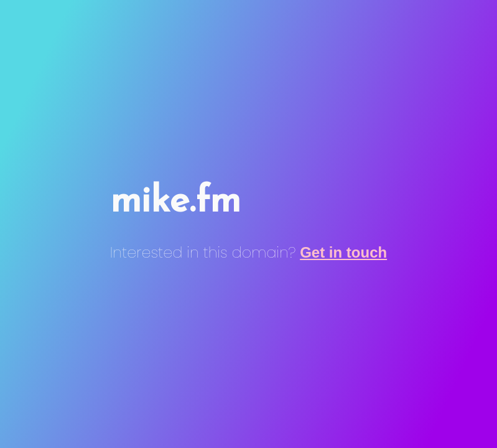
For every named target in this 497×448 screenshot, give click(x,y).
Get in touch (343, 252)
